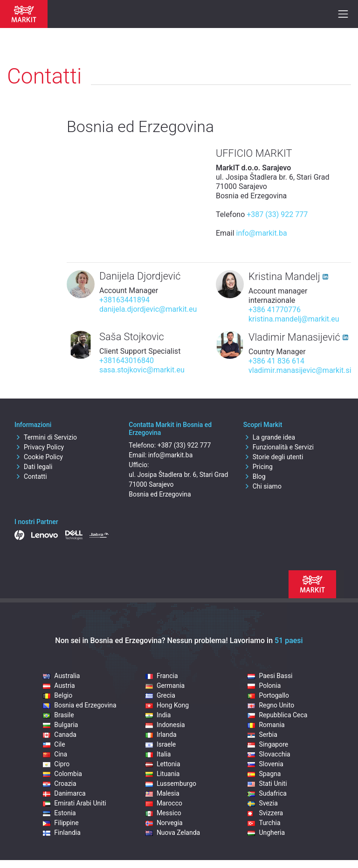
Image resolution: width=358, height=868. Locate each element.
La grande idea (269, 437)
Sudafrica (267, 793)
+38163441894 (124, 300)
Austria (59, 686)
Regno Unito (271, 705)
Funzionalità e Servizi (279, 447)
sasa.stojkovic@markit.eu (142, 370)
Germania (165, 686)
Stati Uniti (267, 784)
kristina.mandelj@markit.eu (294, 319)
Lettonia (163, 764)
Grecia (160, 695)
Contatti (31, 476)
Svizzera (265, 813)
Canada (60, 735)
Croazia (59, 784)
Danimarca (64, 793)
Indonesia (165, 725)
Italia (158, 754)
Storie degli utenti (273, 457)
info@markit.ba (262, 233)
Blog (255, 476)
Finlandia (62, 833)
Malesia (162, 793)
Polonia (264, 686)
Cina (55, 754)
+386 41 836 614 (276, 361)
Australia (61, 676)
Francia (162, 676)
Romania (266, 725)
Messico (163, 813)
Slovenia (265, 764)
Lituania (163, 774)
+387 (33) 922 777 (277, 214)
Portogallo (268, 695)
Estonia (59, 813)
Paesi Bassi (270, 676)
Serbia (262, 735)
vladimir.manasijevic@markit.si (300, 370)
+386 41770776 (275, 310)
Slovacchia (269, 754)
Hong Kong (167, 705)
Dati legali (33, 467)
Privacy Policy (39, 447)
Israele (161, 744)
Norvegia (164, 823)
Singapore (268, 744)
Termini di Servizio (46, 437)
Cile (54, 744)
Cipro (56, 764)
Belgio (58, 695)
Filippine (61, 823)
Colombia (62, 774)
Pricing (258, 467)
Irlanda (161, 735)
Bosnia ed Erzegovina (79, 705)
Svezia (262, 803)
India (158, 715)
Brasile (58, 715)
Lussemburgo (171, 784)
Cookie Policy (39, 457)
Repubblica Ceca (277, 715)
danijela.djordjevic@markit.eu (148, 309)
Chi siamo (262, 486)
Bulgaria (60, 725)
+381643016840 (127, 360)
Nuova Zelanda (173, 833)
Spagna (264, 774)
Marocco (164, 803)
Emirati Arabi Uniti (74, 803)
